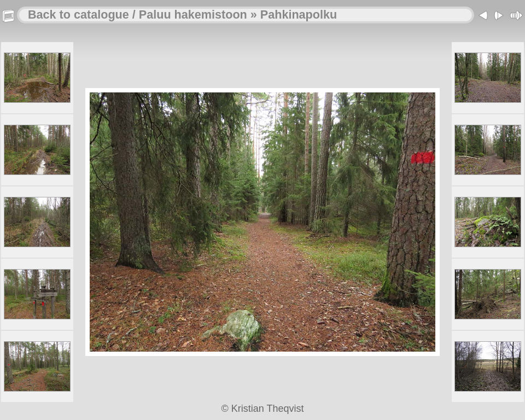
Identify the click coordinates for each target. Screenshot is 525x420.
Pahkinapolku (299, 14)
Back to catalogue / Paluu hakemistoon (138, 14)
